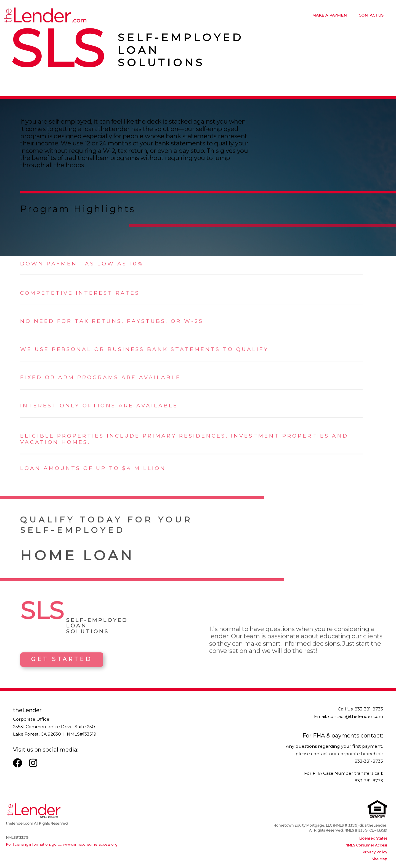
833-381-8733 (369, 709)
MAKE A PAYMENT (330, 15)
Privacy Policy (375, 852)
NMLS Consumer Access (366, 845)
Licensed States (373, 838)
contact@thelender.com (356, 716)
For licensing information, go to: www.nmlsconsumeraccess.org (62, 844)
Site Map (379, 859)
